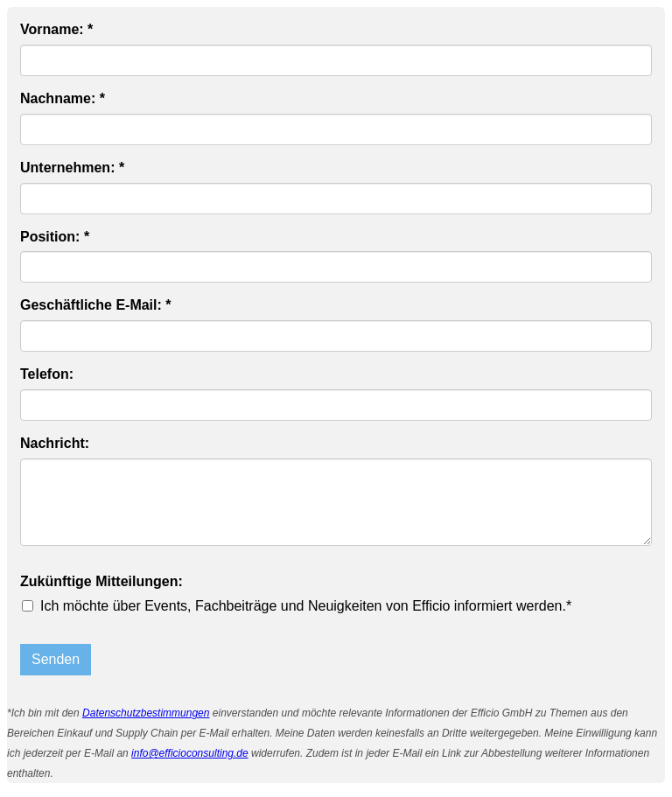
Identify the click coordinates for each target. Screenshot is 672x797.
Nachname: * (63, 98)
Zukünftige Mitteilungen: (101, 581)
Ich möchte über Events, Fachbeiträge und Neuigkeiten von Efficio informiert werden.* (306, 606)
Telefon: (47, 374)
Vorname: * (56, 29)
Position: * (55, 237)
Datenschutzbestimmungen (146, 713)
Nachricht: (55, 443)
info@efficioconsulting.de (190, 753)
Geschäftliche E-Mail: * (96, 305)
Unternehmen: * (72, 168)
